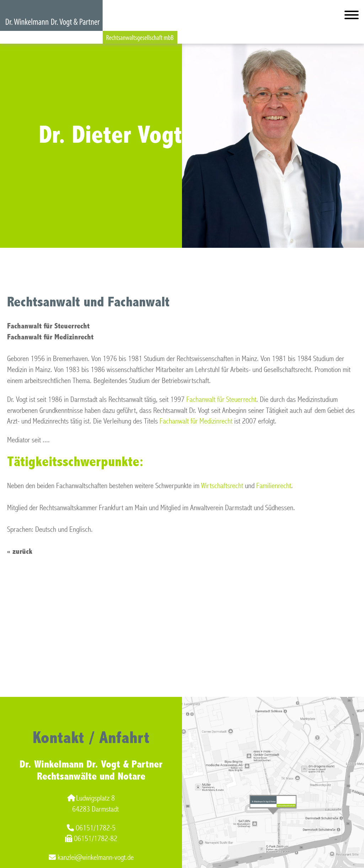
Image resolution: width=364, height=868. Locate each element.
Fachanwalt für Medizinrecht (196, 421)
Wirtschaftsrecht (222, 486)
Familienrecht (274, 486)
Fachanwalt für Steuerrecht (221, 400)
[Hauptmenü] (352, 17)
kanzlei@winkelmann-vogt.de (91, 858)
